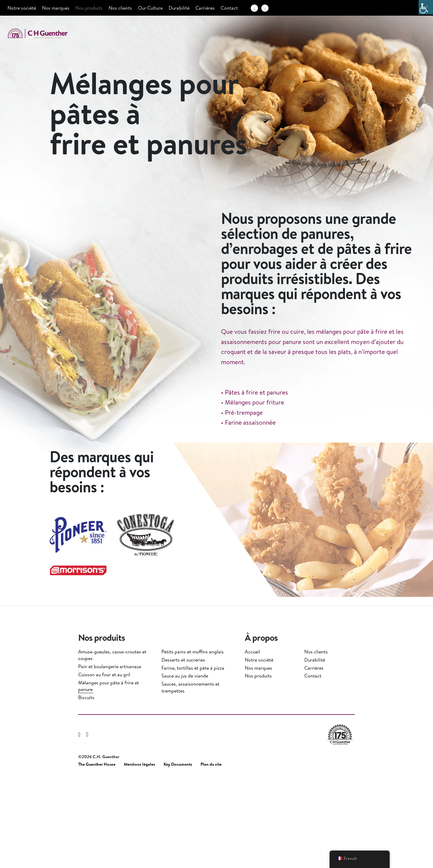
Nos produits (89, 8)
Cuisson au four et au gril (104, 765)
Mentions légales (140, 855)
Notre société (22, 8)
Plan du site (211, 855)
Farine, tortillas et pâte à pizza (193, 758)
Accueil (252, 742)
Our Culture (150, 8)
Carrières (205, 8)
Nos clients (120, 8)
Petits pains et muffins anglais (193, 742)
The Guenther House (97, 855)
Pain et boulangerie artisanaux (110, 757)
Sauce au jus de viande (185, 766)
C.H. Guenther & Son (44, 34)
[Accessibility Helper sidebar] (426, 7)
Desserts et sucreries (183, 750)
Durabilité (179, 8)
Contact (229, 8)
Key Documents (178, 855)
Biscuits (86, 788)
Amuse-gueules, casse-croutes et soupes (112, 745)
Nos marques (56, 8)
